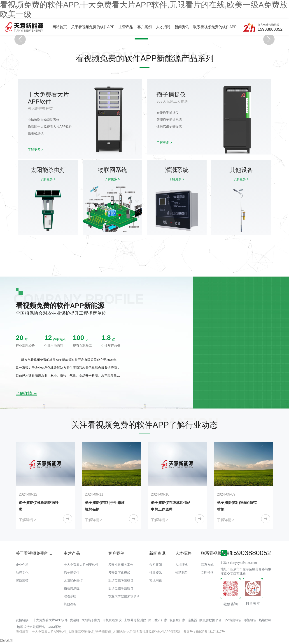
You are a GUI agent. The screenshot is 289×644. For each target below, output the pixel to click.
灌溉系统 (70, 596)
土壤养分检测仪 (135, 620)
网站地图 (6, 641)
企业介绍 (22, 565)
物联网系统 (72, 588)
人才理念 (182, 565)
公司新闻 (156, 565)
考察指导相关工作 (121, 565)
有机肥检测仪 (112, 620)
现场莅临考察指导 (121, 580)
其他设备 (70, 604)
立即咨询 (207, 572)
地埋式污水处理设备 (31, 627)
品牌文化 (22, 572)
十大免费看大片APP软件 (81, 565)
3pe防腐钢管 (233, 620)
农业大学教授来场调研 (124, 596)
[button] (141, 39)
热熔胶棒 (265, 620)
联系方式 (207, 565)
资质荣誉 (22, 580)
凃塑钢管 (250, 620)
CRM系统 (54, 627)
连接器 (192, 620)
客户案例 (144, 27)
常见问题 (156, 580)
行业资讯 (156, 572)
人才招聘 (163, 27)
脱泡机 (75, 620)
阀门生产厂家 (158, 620)
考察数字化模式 (119, 572)
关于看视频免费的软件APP (93, 27)
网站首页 (60, 27)
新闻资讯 (182, 27)
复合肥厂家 (177, 620)
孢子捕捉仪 (72, 572)
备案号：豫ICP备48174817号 (204, 632)
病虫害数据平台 (210, 620)
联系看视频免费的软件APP (215, 27)
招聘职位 (182, 572)
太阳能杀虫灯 (73, 580)
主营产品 (126, 27)
